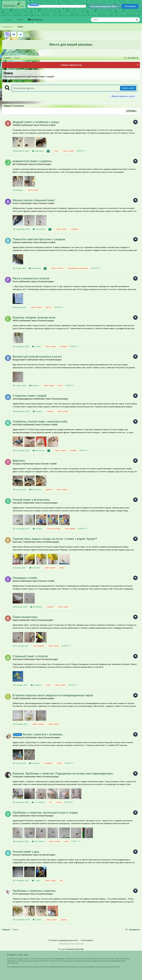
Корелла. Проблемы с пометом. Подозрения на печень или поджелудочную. (63, 774)
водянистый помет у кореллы (32, 161)
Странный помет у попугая (30, 656)
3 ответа (34, 386)
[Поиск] (107, 20)
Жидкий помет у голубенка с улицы (36, 122)
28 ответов (38, 450)
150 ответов (39, 229)
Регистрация (130, 6)
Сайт (9, 20)
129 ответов (38, 841)
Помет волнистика (25, 617)
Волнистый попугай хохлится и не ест (37, 357)
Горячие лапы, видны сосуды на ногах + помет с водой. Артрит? (55, 539)
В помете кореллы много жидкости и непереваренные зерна (53, 695)
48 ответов (35, 268)
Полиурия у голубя (25, 578)
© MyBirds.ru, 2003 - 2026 (18, 955)
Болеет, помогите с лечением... (44, 734)
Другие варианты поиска (123, 96)
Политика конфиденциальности (63, 940)
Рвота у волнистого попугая (31, 278)
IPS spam (62, 949)
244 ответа (38, 151)
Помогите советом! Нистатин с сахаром (39, 239)
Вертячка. (19, 461)
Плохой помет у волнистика (31, 500)
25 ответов (35, 490)
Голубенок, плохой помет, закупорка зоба (40, 422)
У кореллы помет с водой (29, 396)
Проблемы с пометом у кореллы (34, 891)
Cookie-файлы (87, 940)
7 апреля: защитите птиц (71, 65)
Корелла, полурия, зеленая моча (34, 317)
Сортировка (132, 111)
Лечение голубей (48, 125)
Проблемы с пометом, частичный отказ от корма (45, 813)
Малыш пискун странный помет (34, 200)
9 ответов (35, 568)
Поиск (20, 27)
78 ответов (36, 607)
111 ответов (38, 802)
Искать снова (128, 88)
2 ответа (38, 411)
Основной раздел (43, 164)
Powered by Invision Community (71, 944)
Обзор (20, 20)
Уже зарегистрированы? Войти (105, 6)
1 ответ (36, 346)
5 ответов (36, 685)
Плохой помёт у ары (26, 852)
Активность (37, 21)
